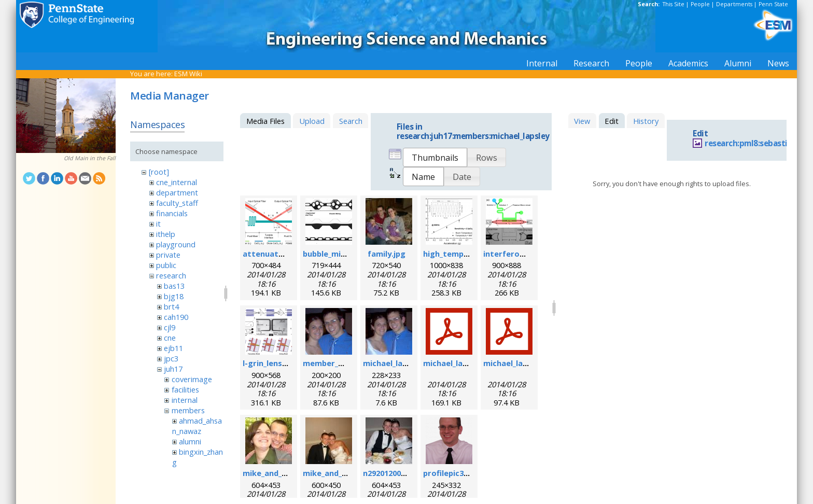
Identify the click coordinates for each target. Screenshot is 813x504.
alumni (190, 441)
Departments (734, 4)
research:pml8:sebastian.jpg (758, 143)
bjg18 (174, 296)
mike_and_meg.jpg (278, 473)
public (166, 265)
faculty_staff (177, 203)
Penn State (773, 4)
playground (176, 244)
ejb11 (173, 348)
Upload (312, 121)
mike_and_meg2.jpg (340, 473)
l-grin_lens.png (271, 363)
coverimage (192, 379)
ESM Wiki (188, 74)
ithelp (166, 234)
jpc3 (171, 358)
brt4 (171, 306)
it (158, 223)
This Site (674, 4)
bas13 (174, 286)
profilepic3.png (452, 473)
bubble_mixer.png (336, 254)
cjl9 (170, 327)
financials (172, 213)
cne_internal (177, 182)
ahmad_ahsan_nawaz (197, 426)
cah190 (176, 317)
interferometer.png (522, 254)
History (646, 121)
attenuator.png (273, 254)
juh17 (173, 369)
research (171, 275)
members (188, 410)
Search (351, 121)
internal (185, 400)
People (700, 4)
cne (170, 338)
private (168, 255)
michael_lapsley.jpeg (402, 363)
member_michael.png (344, 363)
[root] (159, 172)
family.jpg (387, 254)
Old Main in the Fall (90, 158)
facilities (185, 389)
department (177, 192)
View (582, 121)
